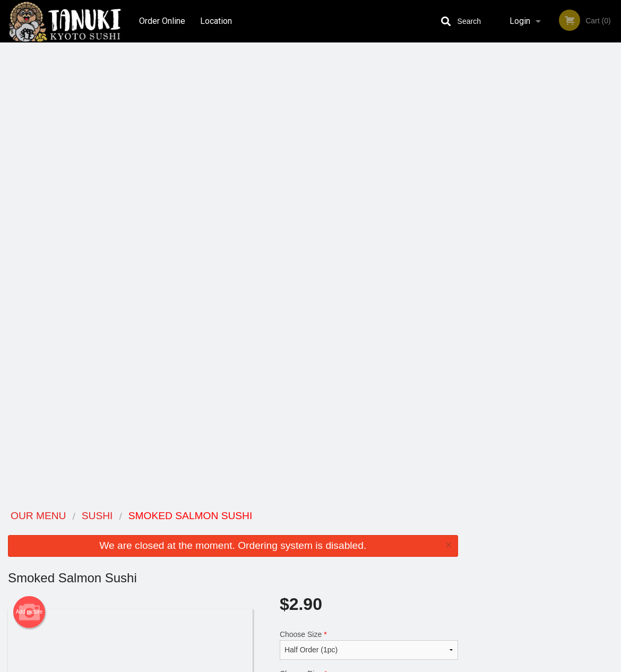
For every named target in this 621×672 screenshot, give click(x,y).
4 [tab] (551, 218)
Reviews (375, 530)
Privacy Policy (384, 556)
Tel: (478, 556)
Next (613, 150)
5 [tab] (567, 218)
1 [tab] (504, 218)
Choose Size (369, 187)
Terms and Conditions (395, 543)
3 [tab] (536, 218)
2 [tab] (520, 218)
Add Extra (364, 453)
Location (217, 21)
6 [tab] (583, 218)
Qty (307, 312)
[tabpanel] (544, 150)
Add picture (29, 154)
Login (520, 21)
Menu (283, 530)
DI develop (327, 636)
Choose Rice (369, 227)
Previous (474, 150)
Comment (369, 269)
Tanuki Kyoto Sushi (99, 516)
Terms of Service (328, 665)
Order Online (162, 21)
